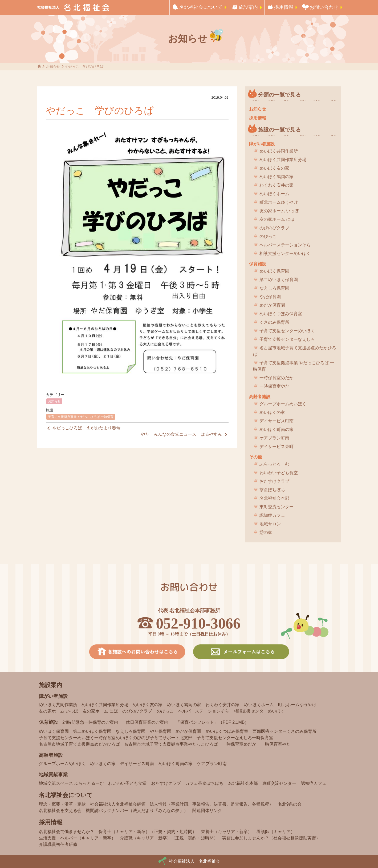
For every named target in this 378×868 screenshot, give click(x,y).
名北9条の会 (290, 804)
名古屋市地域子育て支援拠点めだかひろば (295, 351)
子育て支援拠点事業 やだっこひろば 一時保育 (81, 417)
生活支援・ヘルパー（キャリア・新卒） (77, 838)
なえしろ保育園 (274, 288)
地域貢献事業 (53, 775)
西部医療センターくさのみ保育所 (284, 731)
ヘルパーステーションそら (285, 245)
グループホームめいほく (283, 404)
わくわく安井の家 (277, 185)
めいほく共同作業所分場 (283, 160)
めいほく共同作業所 (279, 151)
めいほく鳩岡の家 (277, 177)
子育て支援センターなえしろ (287, 339)
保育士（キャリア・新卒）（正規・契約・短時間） (148, 832)
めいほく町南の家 (277, 429)
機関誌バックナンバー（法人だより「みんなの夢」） (137, 811)
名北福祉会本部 (274, 498)
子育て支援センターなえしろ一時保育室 (235, 738)
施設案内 (248, 7)
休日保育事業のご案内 (147, 722)
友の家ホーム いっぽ (279, 211)
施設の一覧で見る (279, 130)
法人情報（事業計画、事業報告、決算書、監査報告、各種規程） (212, 804)
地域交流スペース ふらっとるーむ (71, 783)
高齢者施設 (260, 397)
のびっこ (268, 236)
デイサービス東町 (277, 447)
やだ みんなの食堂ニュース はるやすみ (185, 435)
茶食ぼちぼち (272, 490)
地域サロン (270, 524)
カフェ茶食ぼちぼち (204, 783)
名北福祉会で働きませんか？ (67, 832)
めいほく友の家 (274, 168)
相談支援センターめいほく (285, 253)
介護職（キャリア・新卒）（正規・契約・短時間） (169, 838)
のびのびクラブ (274, 228)
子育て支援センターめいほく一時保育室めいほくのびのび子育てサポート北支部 (116, 738)
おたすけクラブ (274, 481)
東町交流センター (277, 507)
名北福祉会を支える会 (60, 811)
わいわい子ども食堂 (279, 473)
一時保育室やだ (274, 386)
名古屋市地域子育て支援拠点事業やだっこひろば (171, 744)
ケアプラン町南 (274, 438)
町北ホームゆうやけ (279, 202)
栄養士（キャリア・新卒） (226, 832)
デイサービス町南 (277, 421)
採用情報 (284, 7)
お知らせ (54, 401)
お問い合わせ (324, 7)
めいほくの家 (272, 412)
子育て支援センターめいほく (287, 331)
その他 (255, 457)
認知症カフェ (272, 515)
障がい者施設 (262, 144)
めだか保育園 (272, 305)
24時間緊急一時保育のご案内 (90, 722)
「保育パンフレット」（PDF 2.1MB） (212, 722)
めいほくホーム (274, 194)
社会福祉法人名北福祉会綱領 (118, 804)
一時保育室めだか (277, 378)
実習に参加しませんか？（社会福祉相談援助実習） (271, 838)
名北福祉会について (201, 7)
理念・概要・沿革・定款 (62, 804)
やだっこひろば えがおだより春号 (83, 428)
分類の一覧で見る (279, 95)
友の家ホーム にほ (277, 219)
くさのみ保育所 (274, 322)
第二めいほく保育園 (279, 280)
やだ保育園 (270, 297)
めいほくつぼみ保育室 (281, 314)
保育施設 (258, 264)
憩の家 (266, 532)
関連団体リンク (207, 811)
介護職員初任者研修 (58, 844)
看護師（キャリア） (276, 832)
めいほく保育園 (274, 271)
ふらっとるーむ (274, 464)
